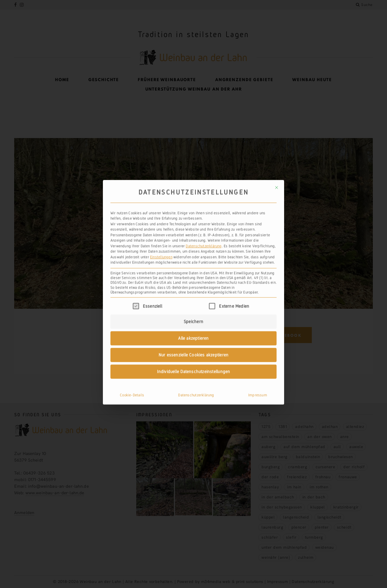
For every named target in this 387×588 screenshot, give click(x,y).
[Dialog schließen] (277, 48)
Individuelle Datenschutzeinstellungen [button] (194, 232)
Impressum (258, 256)
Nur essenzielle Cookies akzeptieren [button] (193, 216)
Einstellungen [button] (161, 118)
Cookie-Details (132, 256)
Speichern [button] (193, 182)
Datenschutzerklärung (204, 107)
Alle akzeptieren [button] (193, 199)
